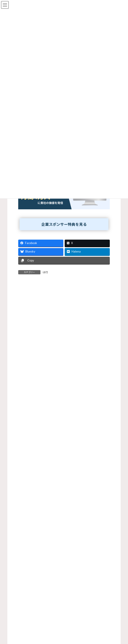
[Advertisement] (64, 586)
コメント (26, 312)
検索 (102, 472)
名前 (21, 365)
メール (23, 385)
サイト (23, 406)
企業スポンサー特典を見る (64, 224)
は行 (45, 272)
